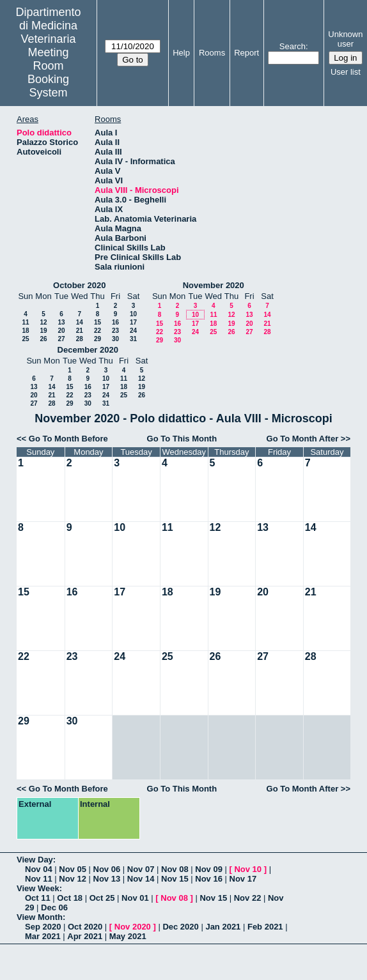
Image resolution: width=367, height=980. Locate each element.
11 (25, 322)
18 (25, 331)
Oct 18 (70, 898)
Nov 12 (73, 879)
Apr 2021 (85, 936)
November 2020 (214, 285)
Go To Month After (303, 439)
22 (98, 331)
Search (293, 46)
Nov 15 (175, 879)
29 (98, 339)
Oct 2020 (85, 927)
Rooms (212, 53)
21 (80, 331)
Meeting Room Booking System (48, 73)
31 (133, 339)
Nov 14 (141, 879)
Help (181, 53)
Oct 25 (102, 898)
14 (80, 322)
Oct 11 (38, 898)
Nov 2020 (133, 927)
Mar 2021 (43, 936)
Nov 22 (248, 898)
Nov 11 (39, 879)
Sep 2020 (43, 927)
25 (25, 339)
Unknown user (345, 39)
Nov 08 (175, 869)
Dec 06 (54, 907)
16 (115, 322)
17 (133, 322)
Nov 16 (209, 879)
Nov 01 (135, 898)
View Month (40, 917)
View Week (38, 888)
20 (61, 331)
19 (43, 331)
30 (115, 339)
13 (61, 322)
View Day (35, 860)
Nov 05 (73, 869)
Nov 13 (107, 879)
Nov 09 (209, 869)
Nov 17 (243, 879)
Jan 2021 (223, 927)
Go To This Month (182, 439)
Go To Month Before (68, 439)
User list (346, 72)
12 (43, 322)
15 (98, 322)
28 (80, 339)
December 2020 (88, 350)
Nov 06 (107, 869)
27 (61, 339)
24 (133, 331)
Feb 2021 (265, 927)
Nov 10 (248, 869)
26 (43, 339)
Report (246, 53)
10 (133, 314)
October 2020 (79, 285)
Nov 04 (39, 869)
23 (115, 331)
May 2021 (128, 936)
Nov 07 (141, 869)
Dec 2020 (180, 927)
